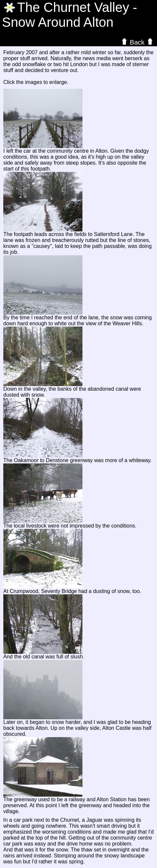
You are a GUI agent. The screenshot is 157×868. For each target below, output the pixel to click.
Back (137, 42)
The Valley (73, 7)
